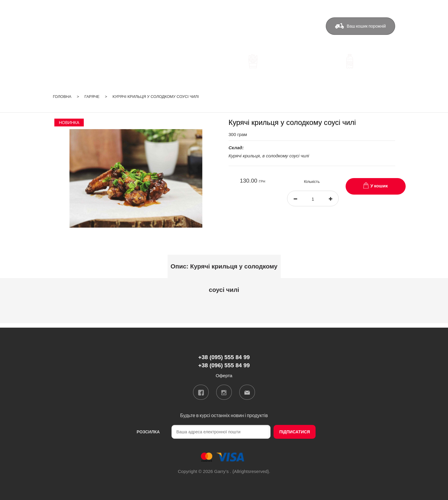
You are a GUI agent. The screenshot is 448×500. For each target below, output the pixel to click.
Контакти (269, 26)
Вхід (391, 7)
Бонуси (240, 26)
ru (377, 7)
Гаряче (92, 97)
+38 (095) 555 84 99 (155, 27)
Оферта (298, 26)
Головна (62, 97)
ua (369, 7)
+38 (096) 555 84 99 (155, 36)
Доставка (210, 26)
